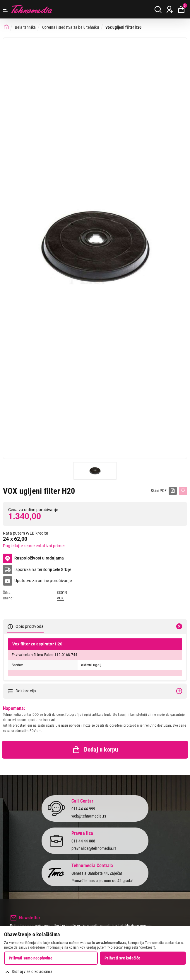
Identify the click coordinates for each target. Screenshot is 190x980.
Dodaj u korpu (95, 750)
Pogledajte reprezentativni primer (34, 546)
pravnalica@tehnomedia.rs (94, 848)
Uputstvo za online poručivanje (43, 581)
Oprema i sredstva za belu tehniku (71, 27)
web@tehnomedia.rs (89, 816)
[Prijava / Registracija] (170, 9)
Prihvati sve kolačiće (122, 958)
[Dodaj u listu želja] (183, 491)
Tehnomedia (32, 9)
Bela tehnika (25, 27)
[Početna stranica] (6, 27)
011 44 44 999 (83, 809)
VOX (60, 598)
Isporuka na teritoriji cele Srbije (43, 569)
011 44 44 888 (83, 841)
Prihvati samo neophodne (31, 958)
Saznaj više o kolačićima (32, 971)
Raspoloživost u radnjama (34, 558)
